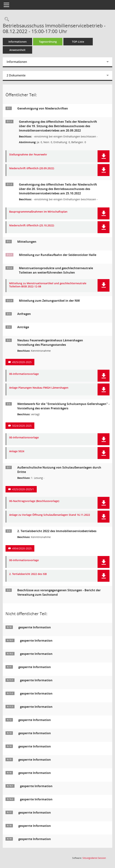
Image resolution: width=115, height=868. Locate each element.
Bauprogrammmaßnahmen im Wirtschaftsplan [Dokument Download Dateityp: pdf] (38, 212)
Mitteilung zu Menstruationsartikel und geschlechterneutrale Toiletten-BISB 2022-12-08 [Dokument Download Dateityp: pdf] (48, 285)
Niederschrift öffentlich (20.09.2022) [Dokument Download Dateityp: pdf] (32, 168)
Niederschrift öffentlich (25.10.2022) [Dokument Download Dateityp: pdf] (32, 226)
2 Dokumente (16, 75)
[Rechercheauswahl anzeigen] (6, 19)
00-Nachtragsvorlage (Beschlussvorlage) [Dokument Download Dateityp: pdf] (34, 501)
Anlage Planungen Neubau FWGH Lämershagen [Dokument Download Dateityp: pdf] (39, 388)
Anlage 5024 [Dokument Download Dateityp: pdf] (17, 451)
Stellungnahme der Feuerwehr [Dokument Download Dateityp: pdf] (28, 155)
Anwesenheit (17, 50)
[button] (104, 156)
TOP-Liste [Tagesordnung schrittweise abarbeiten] (78, 42)
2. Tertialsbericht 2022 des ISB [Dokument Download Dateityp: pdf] (28, 574)
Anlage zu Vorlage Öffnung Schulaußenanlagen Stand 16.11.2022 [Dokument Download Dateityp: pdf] (50, 515)
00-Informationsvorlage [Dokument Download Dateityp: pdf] (24, 374)
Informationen (18, 42)
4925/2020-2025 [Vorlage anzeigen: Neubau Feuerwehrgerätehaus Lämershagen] (22, 362)
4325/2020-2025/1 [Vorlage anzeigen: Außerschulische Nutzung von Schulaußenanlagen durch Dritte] (23, 489)
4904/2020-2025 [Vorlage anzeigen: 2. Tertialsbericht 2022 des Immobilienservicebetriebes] (22, 548)
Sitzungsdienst (94, 858)
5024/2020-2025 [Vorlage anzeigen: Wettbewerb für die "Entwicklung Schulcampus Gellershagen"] (22, 426)
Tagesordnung (48, 42)
